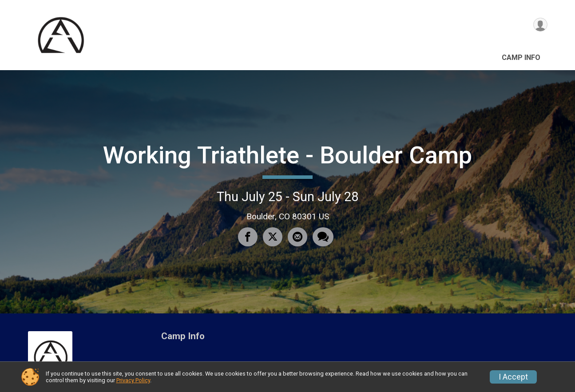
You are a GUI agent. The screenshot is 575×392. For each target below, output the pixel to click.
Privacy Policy (133, 380)
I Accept (513, 377)
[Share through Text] (321, 238)
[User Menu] (539, 26)
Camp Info (521, 57)
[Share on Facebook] (249, 238)
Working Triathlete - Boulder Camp (287, 155)
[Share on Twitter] (273, 238)
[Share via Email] (297, 238)
